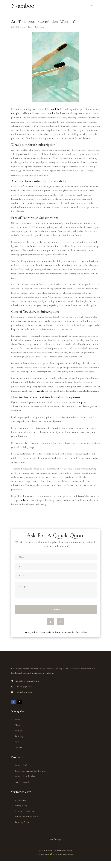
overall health (56, 109)
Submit (56, 609)
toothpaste (81, 402)
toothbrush (52, 113)
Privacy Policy (31, 632)
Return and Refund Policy (75, 632)
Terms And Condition (50, 632)
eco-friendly (38, 391)
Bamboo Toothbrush (36, 27)
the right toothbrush (21, 113)
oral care (24, 500)
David (16, 27)
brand (61, 265)
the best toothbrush (47, 397)
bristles (34, 246)
